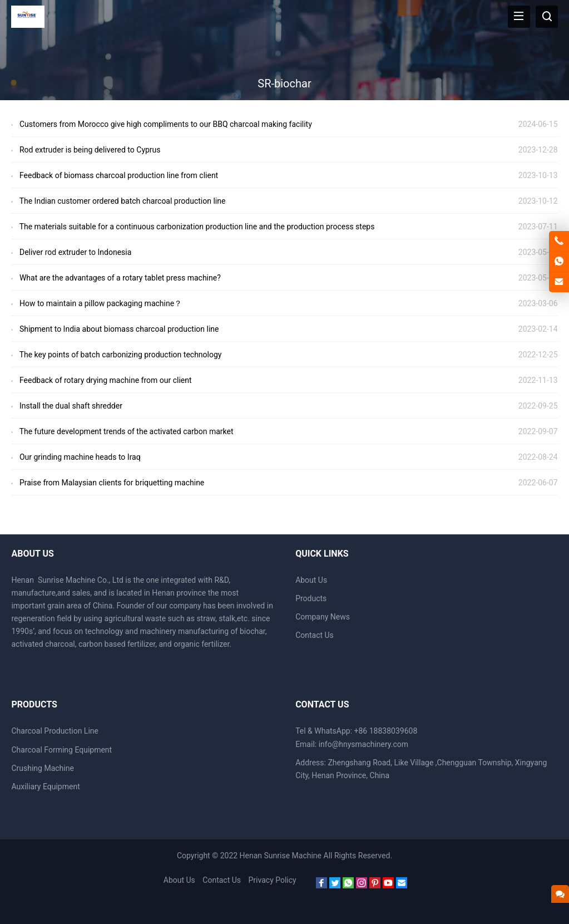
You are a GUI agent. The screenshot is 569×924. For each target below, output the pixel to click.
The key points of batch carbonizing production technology (121, 355)
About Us (311, 580)
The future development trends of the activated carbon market (127, 431)
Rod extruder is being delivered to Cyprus (90, 150)
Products (311, 598)
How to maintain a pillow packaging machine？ (101, 303)
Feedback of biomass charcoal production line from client (119, 175)
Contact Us (315, 635)
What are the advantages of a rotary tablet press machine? (120, 278)
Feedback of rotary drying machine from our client (106, 380)
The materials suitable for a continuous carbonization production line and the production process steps (197, 227)
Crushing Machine (42, 768)
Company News (323, 617)
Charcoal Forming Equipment (61, 750)
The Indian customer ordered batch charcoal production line (123, 201)
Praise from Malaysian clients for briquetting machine (112, 483)
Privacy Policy (273, 880)
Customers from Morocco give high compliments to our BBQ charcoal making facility (166, 124)
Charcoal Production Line (55, 731)
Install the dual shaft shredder (71, 406)
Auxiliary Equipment (45, 787)
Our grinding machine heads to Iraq (80, 457)
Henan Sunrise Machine (281, 856)
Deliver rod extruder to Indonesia (75, 252)
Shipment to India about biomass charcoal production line (119, 329)
